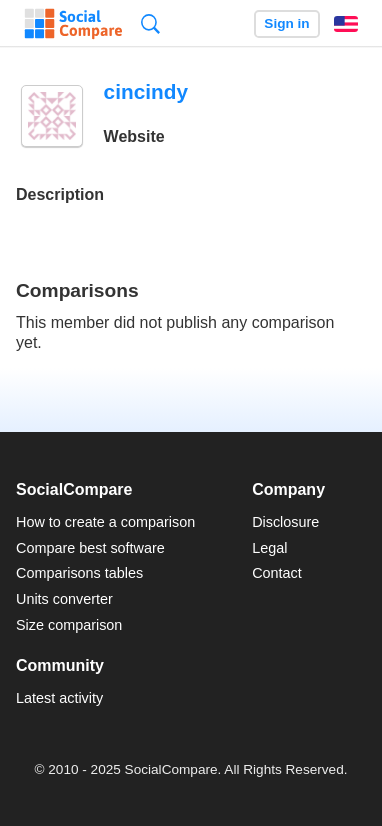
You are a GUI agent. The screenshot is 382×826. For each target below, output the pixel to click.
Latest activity (59, 698)
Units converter (64, 599)
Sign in (286, 23)
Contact (277, 573)
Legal (269, 548)
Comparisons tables (79, 573)
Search (150, 23)
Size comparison (69, 625)
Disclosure (285, 522)
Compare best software (90, 548)
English (346, 24)
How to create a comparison (105, 522)
